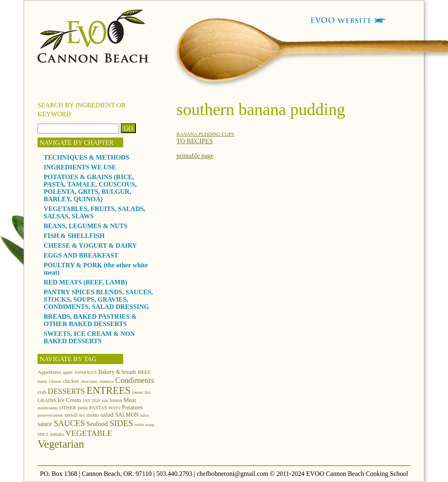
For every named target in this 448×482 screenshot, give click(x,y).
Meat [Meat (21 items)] (130, 400)
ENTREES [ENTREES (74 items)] (109, 390)
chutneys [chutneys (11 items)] (106, 381)
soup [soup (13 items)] (150, 424)
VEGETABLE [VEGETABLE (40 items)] (89, 433)
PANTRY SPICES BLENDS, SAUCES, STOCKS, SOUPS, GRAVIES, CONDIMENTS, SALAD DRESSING (98, 299)
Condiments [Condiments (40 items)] (134, 380)
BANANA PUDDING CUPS (205, 134)
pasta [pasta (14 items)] (82, 408)
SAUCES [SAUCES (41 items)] (69, 423)
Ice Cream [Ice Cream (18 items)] (70, 400)
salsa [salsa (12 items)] (145, 415)
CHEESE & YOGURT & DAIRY (90, 245)
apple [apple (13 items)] (68, 372)
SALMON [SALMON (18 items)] (127, 415)
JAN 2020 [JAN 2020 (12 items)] (91, 401)
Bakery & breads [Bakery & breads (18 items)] (117, 372)
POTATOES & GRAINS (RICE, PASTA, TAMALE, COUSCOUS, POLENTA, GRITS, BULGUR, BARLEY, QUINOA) (90, 188)
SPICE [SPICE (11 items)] (43, 434)
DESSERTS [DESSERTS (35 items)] (66, 391)
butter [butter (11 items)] (42, 381)
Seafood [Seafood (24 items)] (97, 424)
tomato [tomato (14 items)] (57, 434)
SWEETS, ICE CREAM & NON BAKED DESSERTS (89, 337)
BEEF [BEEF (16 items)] (144, 372)
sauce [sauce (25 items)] (45, 424)
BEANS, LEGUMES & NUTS (85, 226)
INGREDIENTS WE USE (80, 167)
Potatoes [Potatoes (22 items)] (132, 407)
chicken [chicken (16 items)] (71, 381)
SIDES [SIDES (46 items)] (121, 423)
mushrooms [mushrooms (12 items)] (48, 408)
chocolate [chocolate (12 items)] (89, 381)
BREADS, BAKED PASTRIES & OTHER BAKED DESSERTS (90, 320)
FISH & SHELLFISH (74, 236)
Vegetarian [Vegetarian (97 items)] (61, 444)
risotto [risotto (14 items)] (93, 415)
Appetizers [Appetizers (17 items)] (49, 372)
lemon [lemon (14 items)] (116, 400)
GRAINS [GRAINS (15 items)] (47, 400)
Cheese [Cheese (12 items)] (55, 381)
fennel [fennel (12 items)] (138, 392)
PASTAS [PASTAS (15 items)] (98, 408)
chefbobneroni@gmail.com (232, 474)
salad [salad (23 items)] (107, 414)
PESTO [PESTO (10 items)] (114, 408)
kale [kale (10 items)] (105, 401)
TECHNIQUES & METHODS (86, 157)
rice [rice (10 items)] (82, 415)
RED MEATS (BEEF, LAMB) (85, 282)
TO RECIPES (195, 141)
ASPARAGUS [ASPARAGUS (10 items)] (85, 373)
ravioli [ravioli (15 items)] (71, 415)
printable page (195, 156)
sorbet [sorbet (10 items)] (139, 425)
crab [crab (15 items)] (42, 392)
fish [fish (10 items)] (148, 393)
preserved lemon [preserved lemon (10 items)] (50, 415)
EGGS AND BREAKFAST (81, 255)
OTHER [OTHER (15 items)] (68, 408)
